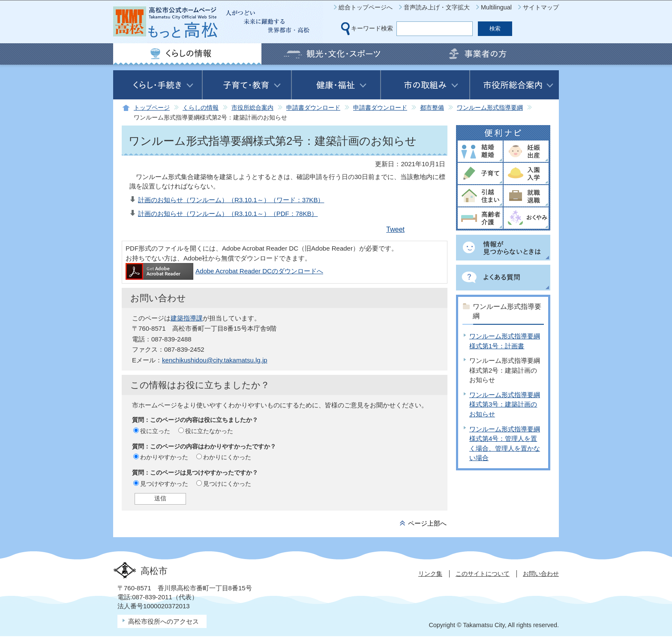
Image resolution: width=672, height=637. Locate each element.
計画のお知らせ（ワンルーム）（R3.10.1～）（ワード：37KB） (231, 200)
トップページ (152, 108)
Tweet (395, 229)
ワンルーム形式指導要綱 (490, 108)
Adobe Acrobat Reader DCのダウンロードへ (224, 271)
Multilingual (496, 7)
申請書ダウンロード (313, 108)
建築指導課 (187, 318)
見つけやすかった (164, 484)
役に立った (155, 431)
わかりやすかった (164, 457)
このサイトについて (483, 574)
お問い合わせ (541, 574)
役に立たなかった (209, 431)
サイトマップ (541, 7)
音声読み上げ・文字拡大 (437, 7)
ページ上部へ (427, 523)
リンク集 (430, 574)
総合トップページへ (366, 7)
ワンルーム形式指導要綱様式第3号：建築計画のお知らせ (505, 404)
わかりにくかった (227, 457)
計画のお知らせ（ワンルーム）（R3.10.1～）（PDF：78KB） (228, 214)
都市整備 (432, 108)
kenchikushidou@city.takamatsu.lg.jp (215, 360)
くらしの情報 (201, 108)
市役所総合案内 (252, 108)
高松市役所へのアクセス (163, 621)
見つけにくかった (227, 484)
